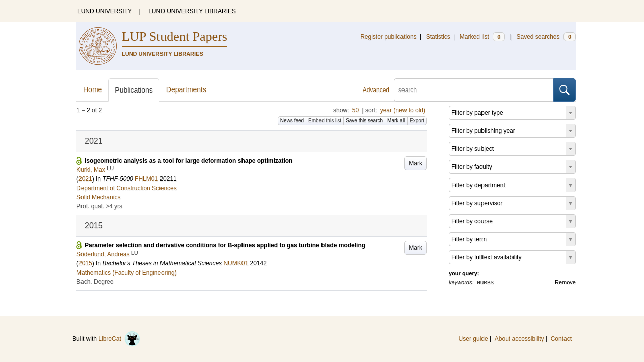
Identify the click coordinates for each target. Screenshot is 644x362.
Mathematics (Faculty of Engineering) (127, 273)
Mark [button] (415, 163)
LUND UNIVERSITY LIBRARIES (192, 11)
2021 (85, 179)
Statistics (438, 37)
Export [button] (417, 120)
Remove (565, 282)
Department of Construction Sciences (127, 188)
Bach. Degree (95, 282)
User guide (473, 339)
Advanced (376, 90)
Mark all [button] (396, 120)
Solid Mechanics (98, 197)
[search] (474, 90)
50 (355, 110)
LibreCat (119, 339)
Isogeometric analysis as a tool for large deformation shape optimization (188, 161)
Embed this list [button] (325, 120)
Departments (186, 89)
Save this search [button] (364, 120)
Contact (561, 339)
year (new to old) (403, 110)
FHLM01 (146, 179)
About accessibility (519, 339)
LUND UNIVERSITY (105, 11)
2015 (85, 263)
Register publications (388, 37)
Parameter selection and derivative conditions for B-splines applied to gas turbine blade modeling (225, 245)
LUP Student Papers (175, 36)
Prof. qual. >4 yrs (99, 206)
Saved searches (546, 37)
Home (92, 89)
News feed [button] (292, 120)
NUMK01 (236, 263)
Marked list (482, 37)
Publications (134, 90)
